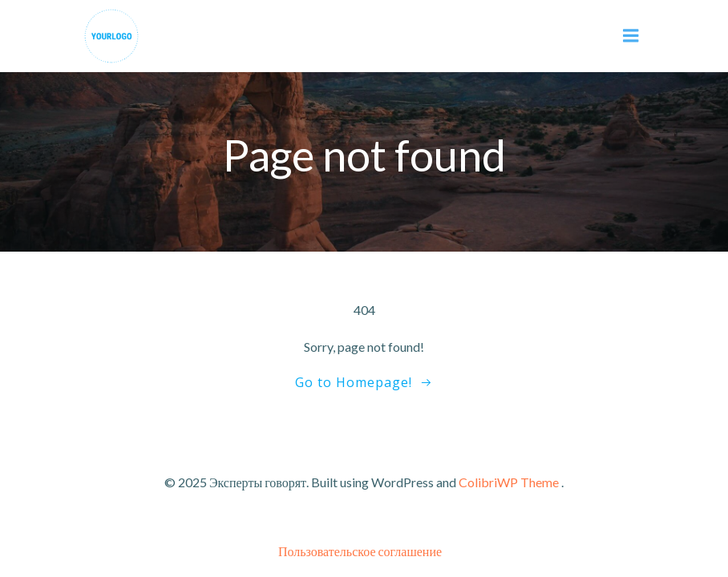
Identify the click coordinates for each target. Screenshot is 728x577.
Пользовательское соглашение (360, 551)
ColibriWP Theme (509, 482)
